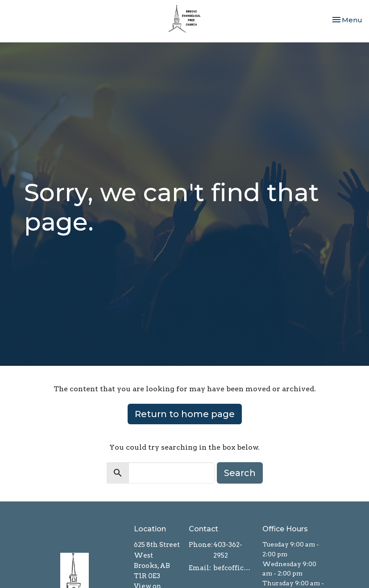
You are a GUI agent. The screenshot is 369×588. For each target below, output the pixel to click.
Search (240, 473)
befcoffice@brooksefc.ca (233, 568)
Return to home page (185, 414)
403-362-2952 (228, 550)
